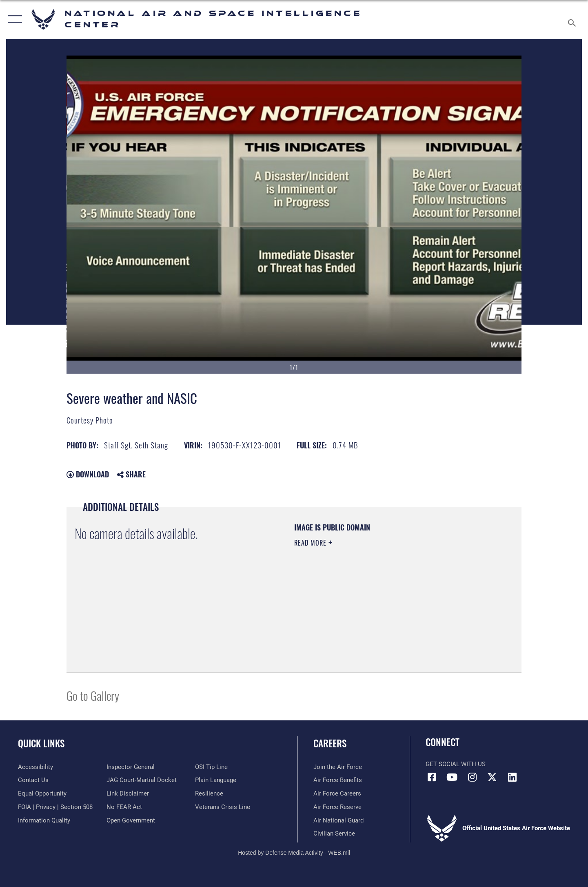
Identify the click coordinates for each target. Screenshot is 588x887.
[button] (13, 19)
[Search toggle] (573, 19)
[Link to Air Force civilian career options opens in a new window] (334, 834)
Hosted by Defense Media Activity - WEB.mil (294, 853)
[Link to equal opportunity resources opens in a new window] (42, 793)
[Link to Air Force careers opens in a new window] (337, 793)
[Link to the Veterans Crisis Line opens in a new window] (223, 807)
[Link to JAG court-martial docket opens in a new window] (142, 780)
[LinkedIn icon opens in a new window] (513, 777)
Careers (330, 743)
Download (88, 474)
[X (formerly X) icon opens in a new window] (492, 777)
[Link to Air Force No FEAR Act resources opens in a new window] (124, 807)
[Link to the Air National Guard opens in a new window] (338, 820)
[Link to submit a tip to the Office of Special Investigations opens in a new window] (211, 767)
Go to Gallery (93, 695)
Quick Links (41, 743)
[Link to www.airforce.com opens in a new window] (338, 767)
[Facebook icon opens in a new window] (432, 777)
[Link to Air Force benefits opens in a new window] (338, 780)
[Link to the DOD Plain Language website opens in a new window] (216, 780)
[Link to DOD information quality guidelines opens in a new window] (44, 820)
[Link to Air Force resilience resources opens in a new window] (209, 793)
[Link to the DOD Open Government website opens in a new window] (131, 820)
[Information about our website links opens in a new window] (128, 793)
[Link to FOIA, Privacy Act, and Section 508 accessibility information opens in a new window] (55, 807)
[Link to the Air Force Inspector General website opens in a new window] (131, 767)
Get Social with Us (456, 764)
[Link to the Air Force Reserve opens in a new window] (337, 807)
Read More (311, 543)
